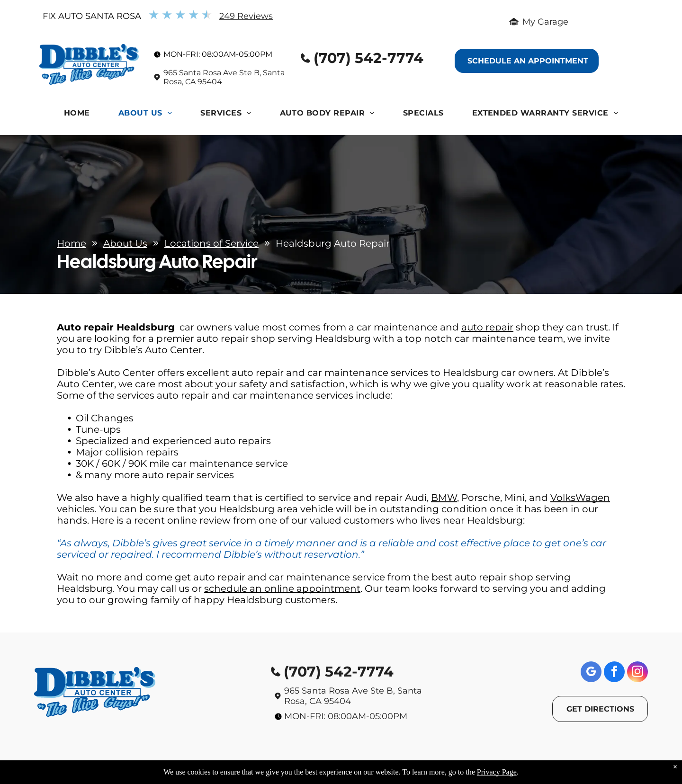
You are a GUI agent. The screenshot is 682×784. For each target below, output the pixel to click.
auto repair (487, 327)
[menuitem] (77, 115)
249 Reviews (246, 16)
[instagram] (637, 673)
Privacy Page (497, 772)
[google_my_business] (591, 673)
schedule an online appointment (282, 588)
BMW (444, 498)
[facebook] (614, 673)
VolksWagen (580, 498)
